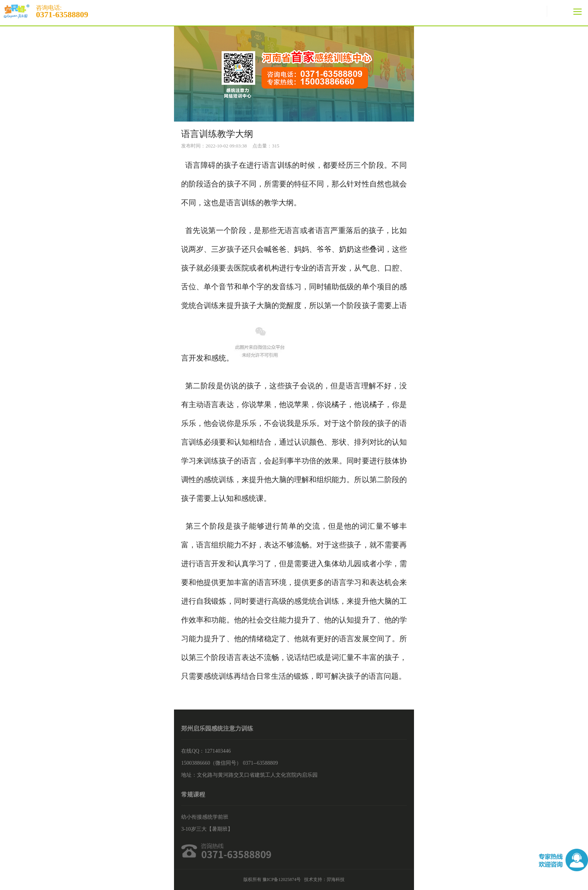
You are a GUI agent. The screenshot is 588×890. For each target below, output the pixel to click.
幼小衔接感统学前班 (205, 817)
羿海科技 (336, 879)
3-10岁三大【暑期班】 (207, 829)
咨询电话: (294, 11)
